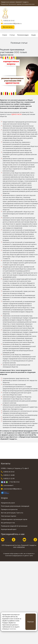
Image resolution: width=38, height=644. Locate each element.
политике (13, 629)
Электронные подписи (9, 516)
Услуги (5, 35)
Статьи (12, 35)
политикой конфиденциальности (15, 556)
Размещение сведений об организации (14, 526)
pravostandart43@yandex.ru (13, 23)
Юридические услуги (8, 503)
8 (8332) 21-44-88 (9, 475)
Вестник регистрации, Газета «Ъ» (12, 513)
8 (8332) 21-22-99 (9, 479)
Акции (33, 35)
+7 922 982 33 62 (14, 482)
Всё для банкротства (8, 523)
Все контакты (8, 27)
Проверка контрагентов (9, 509)
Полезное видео (23, 35)
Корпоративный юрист (9, 529)
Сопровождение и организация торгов (14, 519)
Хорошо (31, 622)
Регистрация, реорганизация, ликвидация (15, 506)
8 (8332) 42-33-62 (9, 21)
